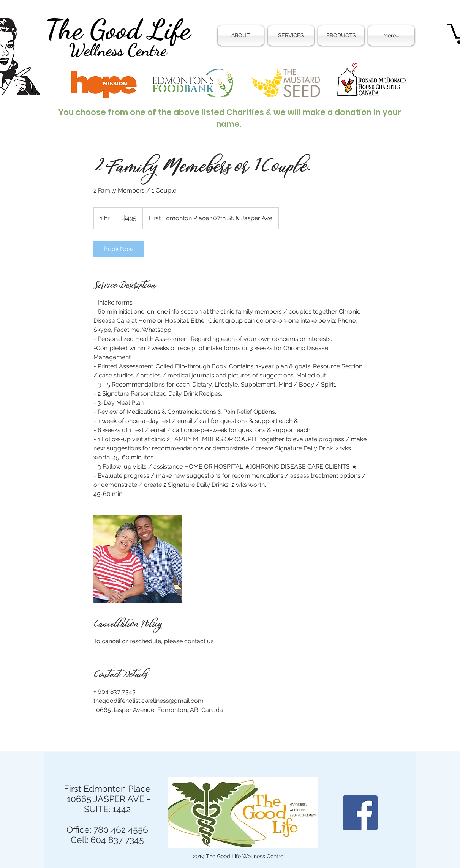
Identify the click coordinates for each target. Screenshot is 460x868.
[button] (291, 36)
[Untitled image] (138, 559)
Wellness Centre (118, 50)
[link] (119, 249)
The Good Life (118, 29)
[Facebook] (360, 813)
